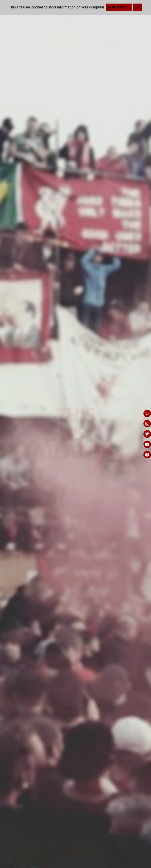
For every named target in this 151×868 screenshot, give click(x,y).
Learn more (119, 7)
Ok (138, 7)
